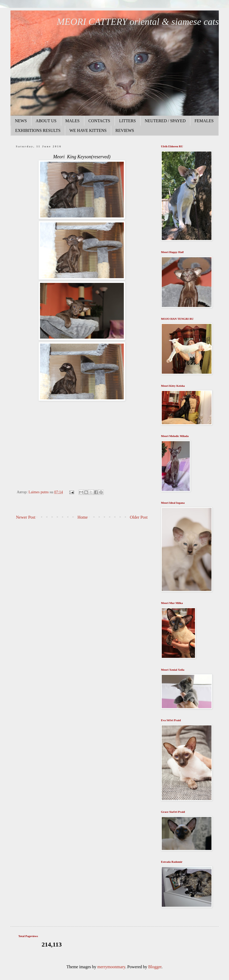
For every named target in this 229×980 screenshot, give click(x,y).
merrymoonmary (111, 967)
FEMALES (204, 121)
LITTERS (127, 121)
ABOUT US (46, 121)
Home (83, 517)
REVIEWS (125, 130)
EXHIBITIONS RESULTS (38, 130)
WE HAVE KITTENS (88, 130)
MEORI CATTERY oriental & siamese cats (138, 22)
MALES (72, 121)
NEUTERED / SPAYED (165, 121)
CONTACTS (99, 121)
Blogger (155, 967)
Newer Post (26, 517)
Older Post (139, 517)
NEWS (21, 121)
